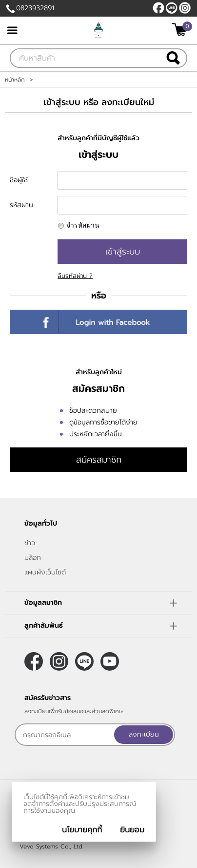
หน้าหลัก (15, 80)
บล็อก (33, 558)
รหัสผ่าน (21, 205)
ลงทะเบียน (144, 734)
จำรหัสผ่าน (83, 225)
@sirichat (172, 8)
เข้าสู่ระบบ (123, 252)
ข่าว (30, 543)
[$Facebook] (158, 8)
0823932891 (35, 8)
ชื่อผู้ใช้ (19, 180)
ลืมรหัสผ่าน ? (75, 276)
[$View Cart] (181, 30)
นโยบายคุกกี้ (82, 830)
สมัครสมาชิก (99, 460)
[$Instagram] (185, 8)
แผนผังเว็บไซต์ (45, 572)
